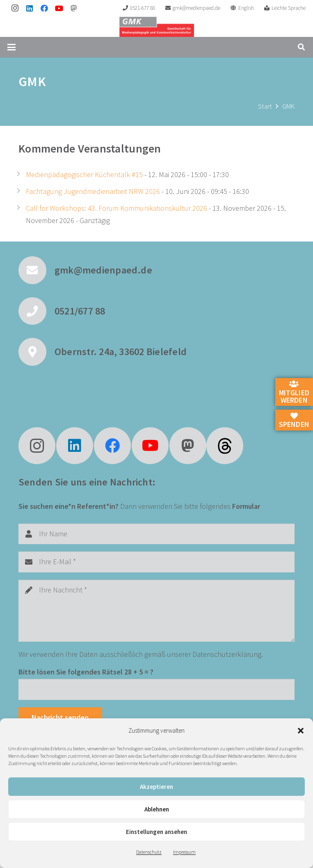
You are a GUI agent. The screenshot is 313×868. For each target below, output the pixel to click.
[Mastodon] (74, 8)
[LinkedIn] (30, 8)
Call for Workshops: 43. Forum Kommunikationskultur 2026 (117, 208)
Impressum (184, 852)
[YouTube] (59, 8)
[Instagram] (15, 8)
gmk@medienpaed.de (103, 270)
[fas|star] (225, 446)
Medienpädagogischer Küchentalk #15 (84, 174)
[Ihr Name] (156, 534)
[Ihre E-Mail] (156, 562)
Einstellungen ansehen (156, 832)
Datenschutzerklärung (227, 654)
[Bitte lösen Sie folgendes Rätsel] (156, 689)
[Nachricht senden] (60, 718)
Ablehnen (157, 809)
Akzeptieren (156, 787)
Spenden (294, 421)
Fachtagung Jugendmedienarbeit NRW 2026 (93, 191)
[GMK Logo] (156, 27)
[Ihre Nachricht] (156, 611)
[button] (301, 731)
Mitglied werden (294, 392)
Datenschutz (149, 852)
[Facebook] (44, 8)
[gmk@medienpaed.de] (37, 270)
